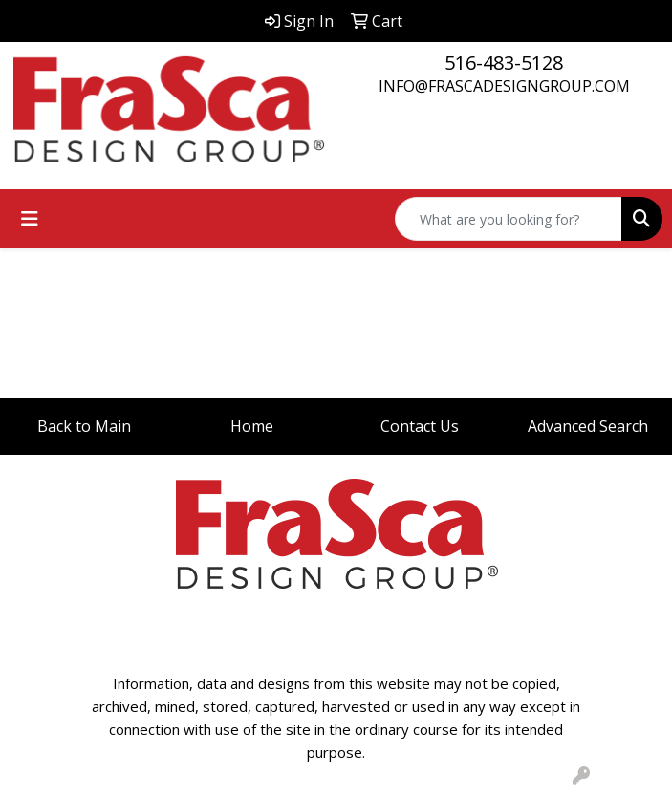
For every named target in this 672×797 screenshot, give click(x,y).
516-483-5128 (504, 63)
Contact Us (420, 426)
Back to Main (84, 426)
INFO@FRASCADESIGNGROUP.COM (504, 86)
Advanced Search (588, 426)
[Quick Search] (509, 219)
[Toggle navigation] (30, 219)
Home (252, 426)
